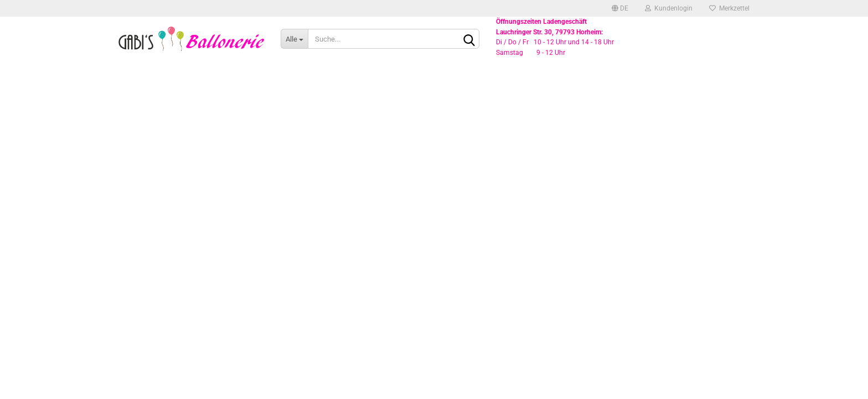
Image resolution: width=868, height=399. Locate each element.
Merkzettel (729, 8)
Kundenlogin (669, 8)
